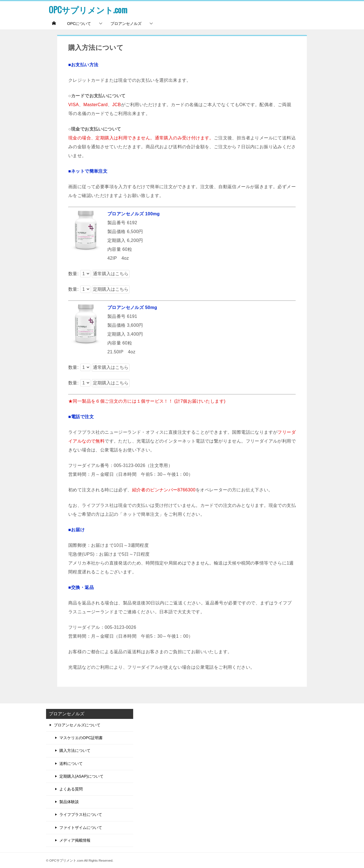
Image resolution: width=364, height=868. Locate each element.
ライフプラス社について (81, 815)
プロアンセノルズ (126, 24)
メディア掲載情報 (75, 840)
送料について (71, 764)
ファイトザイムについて (81, 828)
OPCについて (79, 24)
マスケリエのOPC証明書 (81, 738)
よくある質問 (71, 789)
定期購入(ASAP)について (81, 776)
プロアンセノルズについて (77, 725)
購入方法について (75, 750)
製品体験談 (69, 802)
